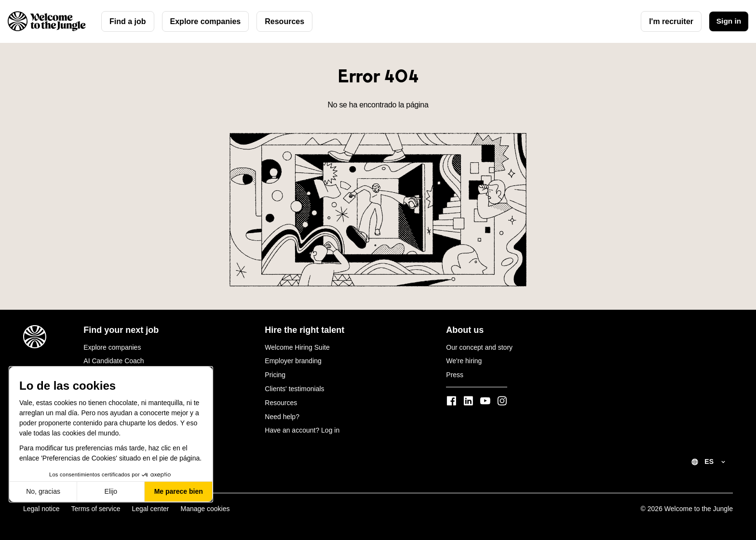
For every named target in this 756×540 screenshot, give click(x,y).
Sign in (728, 21)
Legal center (150, 509)
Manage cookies (205, 509)
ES (709, 461)
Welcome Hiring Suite (297, 347)
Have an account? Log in (302, 430)
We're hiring (464, 361)
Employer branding (293, 361)
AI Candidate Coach (114, 361)
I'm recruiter (669, 21)
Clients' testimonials (294, 389)
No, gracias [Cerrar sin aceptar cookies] (43, 491)
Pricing (275, 375)
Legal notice (41, 509)
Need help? (282, 417)
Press (455, 375)
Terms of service (96, 509)
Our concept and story (479, 347)
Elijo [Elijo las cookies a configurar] (111, 491)
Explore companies (206, 21)
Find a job (128, 21)
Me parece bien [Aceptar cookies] (179, 491)
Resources (284, 21)
